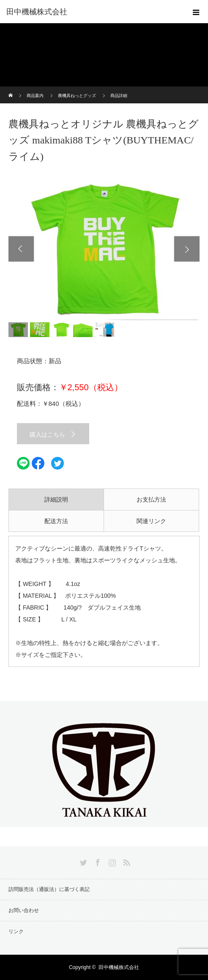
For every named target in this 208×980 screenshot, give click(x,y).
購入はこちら (47, 435)
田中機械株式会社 (37, 12)
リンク (16, 931)
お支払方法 (151, 499)
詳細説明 (56, 499)
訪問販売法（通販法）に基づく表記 (49, 889)
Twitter (82, 861)
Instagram (111, 861)
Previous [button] (21, 249)
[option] (104, 249)
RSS (126, 861)
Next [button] (187, 249)
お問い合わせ (24, 910)
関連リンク (151, 521)
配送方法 (56, 521)
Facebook (97, 861)
